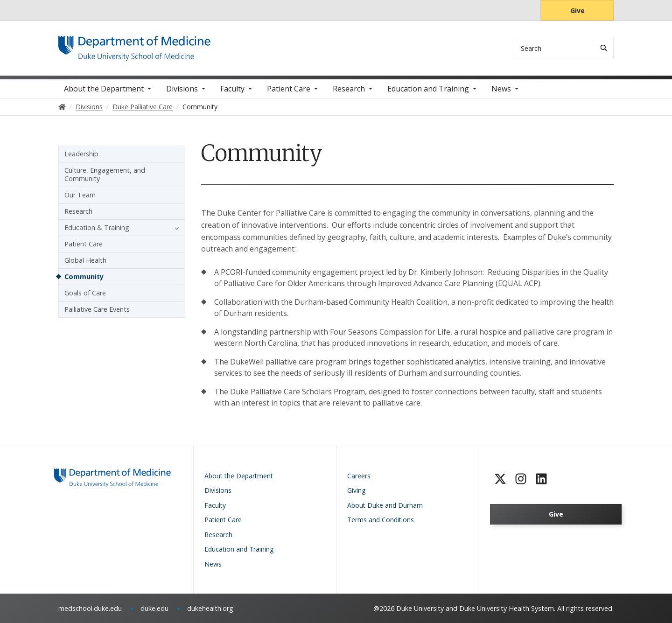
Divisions (182, 89)
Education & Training (97, 227)
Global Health (85, 260)
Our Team (80, 195)
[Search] (604, 48)
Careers (359, 476)
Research (349, 89)
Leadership (81, 154)
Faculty (232, 89)
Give (577, 10)
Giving (356, 490)
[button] (175, 228)
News (501, 89)
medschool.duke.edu (90, 608)
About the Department (104, 89)
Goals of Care (85, 293)
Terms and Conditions (381, 520)
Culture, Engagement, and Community (105, 174)
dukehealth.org (210, 608)
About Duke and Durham (385, 505)
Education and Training (428, 89)
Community (84, 276)
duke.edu (154, 608)
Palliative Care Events (97, 309)
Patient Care (289, 89)
